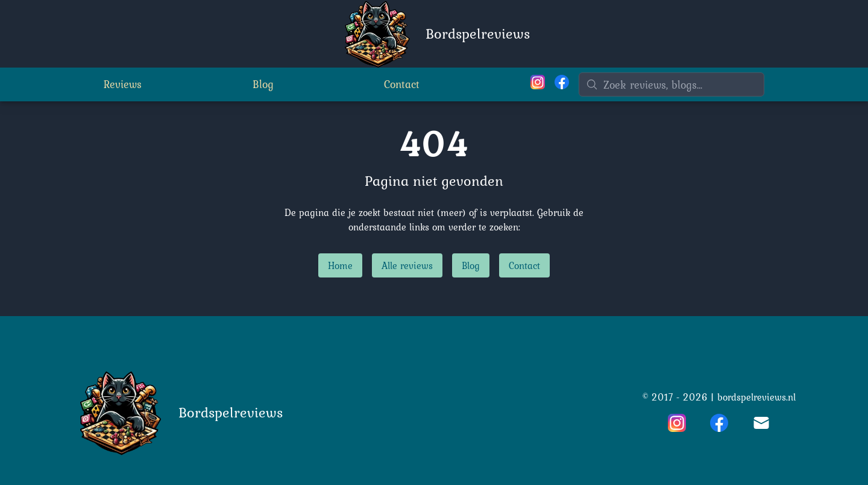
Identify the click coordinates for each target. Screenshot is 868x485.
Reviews (123, 84)
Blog (263, 84)
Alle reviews (407, 265)
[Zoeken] (671, 84)
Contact (402, 84)
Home (340, 265)
